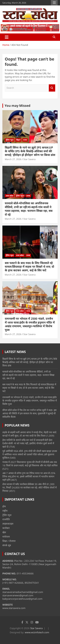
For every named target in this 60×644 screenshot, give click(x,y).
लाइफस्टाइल (8, 524)
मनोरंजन (6, 537)
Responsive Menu (54, 3)
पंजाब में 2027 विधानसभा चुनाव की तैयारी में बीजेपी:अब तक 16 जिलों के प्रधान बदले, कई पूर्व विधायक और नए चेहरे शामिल (30, 464)
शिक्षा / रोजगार (9, 541)
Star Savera (29, 159)
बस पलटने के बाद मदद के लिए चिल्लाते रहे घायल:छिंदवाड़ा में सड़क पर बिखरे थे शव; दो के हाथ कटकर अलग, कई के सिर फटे (29, 267)
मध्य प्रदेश (20, 255)
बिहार (18, 140)
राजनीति (6, 519)
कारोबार (6, 528)
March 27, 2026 (13, 159)
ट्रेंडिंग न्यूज (10, 140)
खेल (4, 532)
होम (4, 506)
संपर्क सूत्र (7, 545)
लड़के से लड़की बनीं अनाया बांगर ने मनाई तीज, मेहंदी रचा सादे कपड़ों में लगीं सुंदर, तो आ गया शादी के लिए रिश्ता (29, 434)
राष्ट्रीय (5, 511)
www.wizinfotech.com (37, 632)
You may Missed (18, 106)
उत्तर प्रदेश (10, 196)
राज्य (25, 140)
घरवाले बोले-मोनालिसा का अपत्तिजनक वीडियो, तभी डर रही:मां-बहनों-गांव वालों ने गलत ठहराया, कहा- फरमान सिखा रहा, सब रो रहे (29, 209)
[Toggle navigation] (7, 37)
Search (52, 88)
